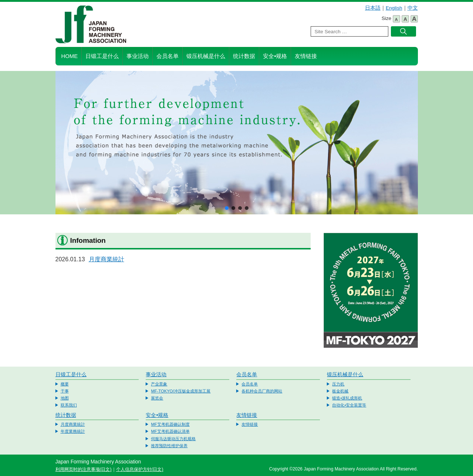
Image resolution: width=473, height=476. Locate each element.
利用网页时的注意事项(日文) (84, 469)
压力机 (338, 384)
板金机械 (340, 391)
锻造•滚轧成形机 (347, 398)
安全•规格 (275, 56)
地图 (65, 398)
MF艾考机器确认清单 (170, 431)
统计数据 (244, 56)
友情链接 (306, 56)
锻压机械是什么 (206, 56)
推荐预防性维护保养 (169, 446)
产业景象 (159, 384)
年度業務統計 (73, 431)
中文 (413, 8)
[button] (227, 208)
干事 (65, 391)
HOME (70, 56)
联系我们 (69, 405)
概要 (65, 384)
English (394, 8)
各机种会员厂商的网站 (262, 391)
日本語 (373, 8)
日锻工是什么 (102, 56)
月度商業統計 (107, 259)
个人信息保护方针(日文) (140, 469)
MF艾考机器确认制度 (170, 424)
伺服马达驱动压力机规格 (173, 439)
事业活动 (138, 56)
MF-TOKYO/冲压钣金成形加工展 (181, 391)
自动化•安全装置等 (349, 405)
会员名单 (168, 56)
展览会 (157, 398)
